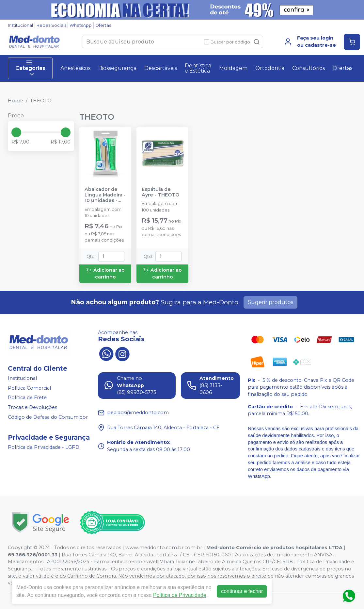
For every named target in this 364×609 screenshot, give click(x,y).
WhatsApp (81, 25)
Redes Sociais (51, 25)
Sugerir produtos (270, 302)
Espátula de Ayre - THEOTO (160, 192)
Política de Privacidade (180, 595)
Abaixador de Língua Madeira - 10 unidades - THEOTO (105, 195)
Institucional (20, 25)
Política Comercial (29, 388)
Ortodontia (270, 68)
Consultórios (309, 68)
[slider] (16, 132)
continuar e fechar (242, 591)
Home (16, 101)
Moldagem (233, 68)
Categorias (30, 68)
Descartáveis (161, 68)
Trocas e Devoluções (32, 407)
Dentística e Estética (198, 68)
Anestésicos (75, 68)
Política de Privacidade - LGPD (44, 447)
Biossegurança (117, 68)
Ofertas (103, 25)
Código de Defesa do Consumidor (48, 417)
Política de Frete (27, 398)
